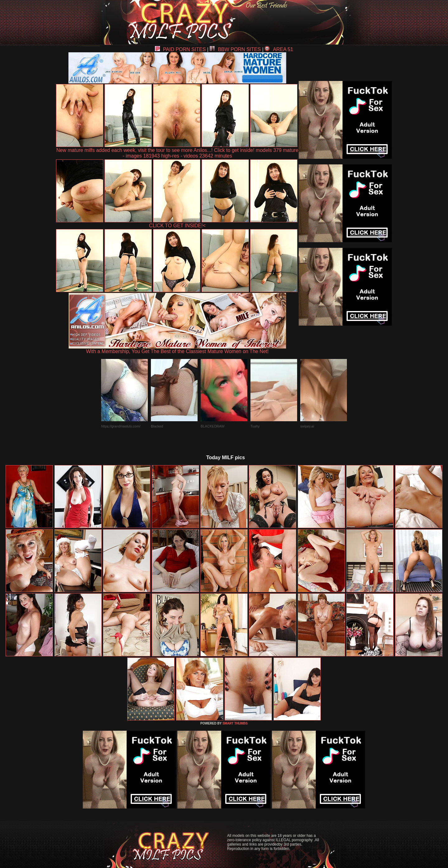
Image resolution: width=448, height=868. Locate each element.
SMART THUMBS (235, 723)
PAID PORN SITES (180, 49)
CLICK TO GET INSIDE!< (177, 226)
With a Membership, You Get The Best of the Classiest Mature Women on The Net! (177, 349)
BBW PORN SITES (235, 49)
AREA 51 (279, 49)
